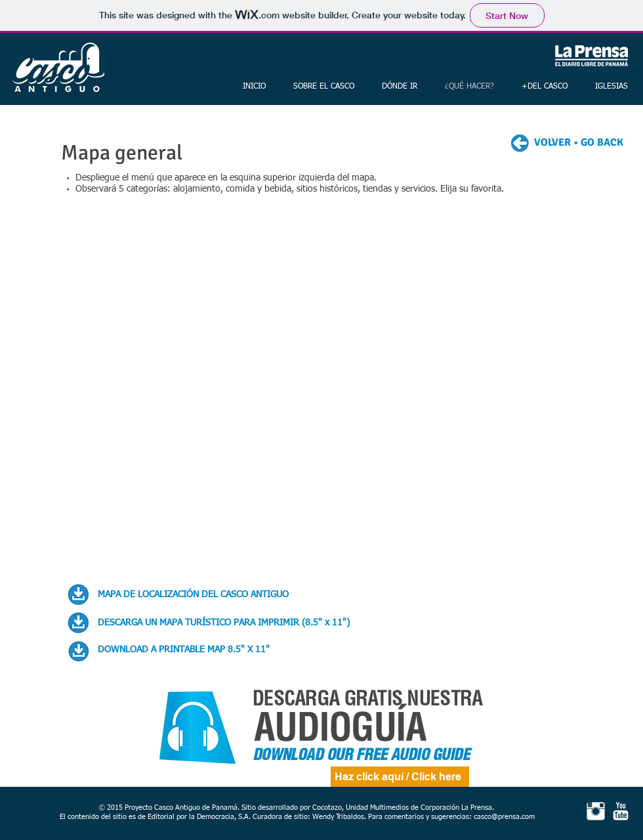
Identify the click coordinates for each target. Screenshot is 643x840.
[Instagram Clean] (596, 811)
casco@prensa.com (504, 817)
